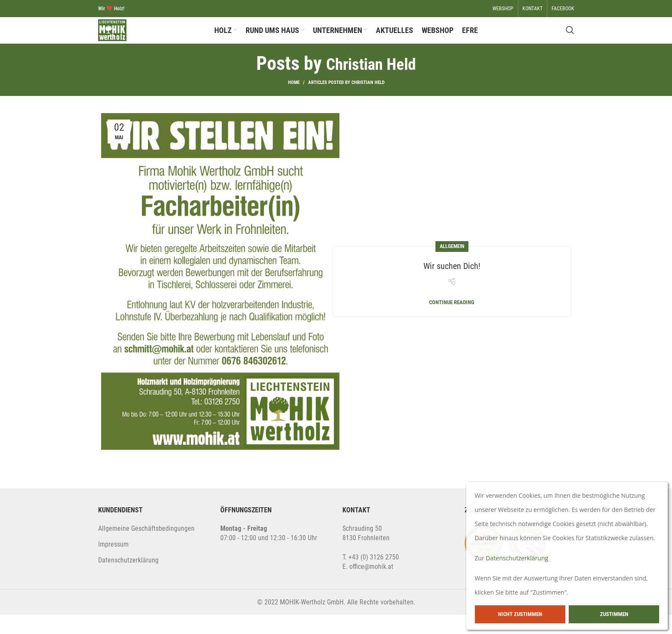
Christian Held (371, 83)
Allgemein (452, 266)
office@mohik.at (371, 586)
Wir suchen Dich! (452, 284)
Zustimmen (614, 614)
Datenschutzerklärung (521, 558)
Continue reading (452, 321)
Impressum (113, 564)
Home (294, 102)
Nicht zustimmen (520, 614)
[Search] (570, 40)
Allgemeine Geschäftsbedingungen (146, 548)
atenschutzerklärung (130, 580)
